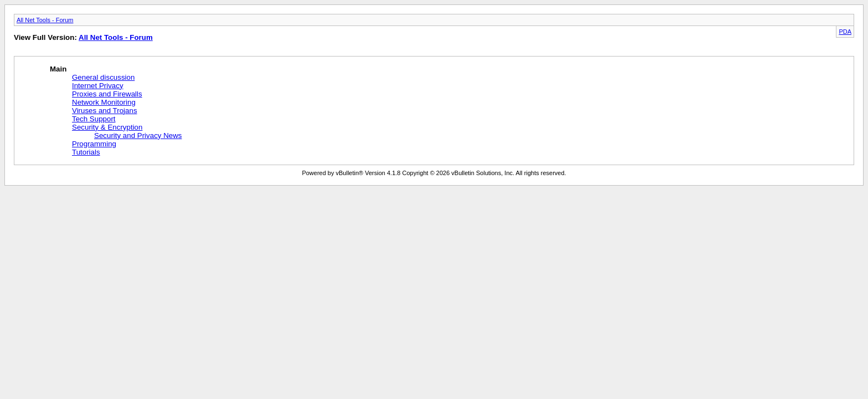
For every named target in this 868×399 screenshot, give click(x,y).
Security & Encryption (107, 127)
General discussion (103, 77)
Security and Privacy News (138, 135)
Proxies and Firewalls (107, 94)
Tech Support (94, 119)
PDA (845, 32)
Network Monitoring (104, 102)
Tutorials (86, 152)
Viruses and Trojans (105, 111)
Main (58, 69)
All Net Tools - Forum (45, 20)
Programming (94, 144)
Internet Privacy (98, 86)
